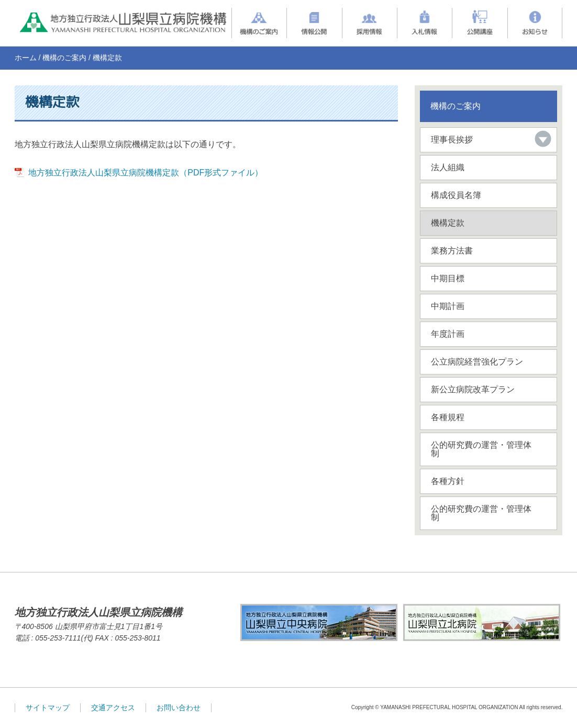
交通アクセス (113, 708)
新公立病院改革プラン (473, 389)
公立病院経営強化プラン (477, 362)
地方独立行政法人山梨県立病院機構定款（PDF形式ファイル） (146, 173)
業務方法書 (452, 251)
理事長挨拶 (452, 140)
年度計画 (448, 334)
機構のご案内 (64, 58)
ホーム (26, 58)
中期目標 (448, 278)
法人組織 (448, 167)
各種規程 (448, 417)
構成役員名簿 (456, 195)
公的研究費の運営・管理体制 (481, 449)
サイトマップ (48, 708)
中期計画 (448, 306)
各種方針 (448, 481)
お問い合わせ (179, 708)
